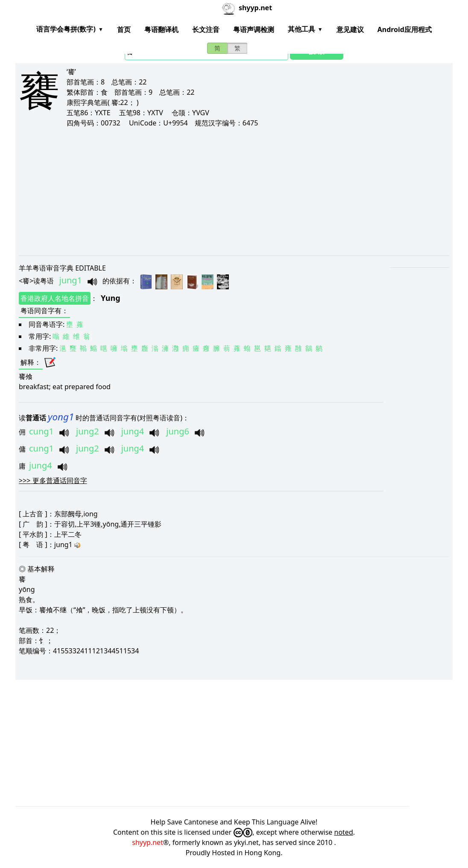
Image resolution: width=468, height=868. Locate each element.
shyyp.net (148, 842)
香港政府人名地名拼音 (55, 298)
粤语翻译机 (161, 29)
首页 (124, 29)
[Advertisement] (234, 191)
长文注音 (206, 29)
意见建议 (350, 29)
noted (344, 832)
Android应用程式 (405, 29)
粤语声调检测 (254, 29)
